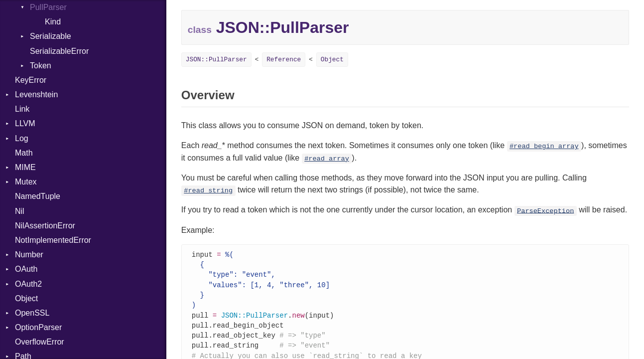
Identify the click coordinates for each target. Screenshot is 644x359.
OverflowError (40, 342)
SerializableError (59, 51)
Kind (53, 22)
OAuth (26, 269)
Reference (284, 60)
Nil (20, 211)
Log (22, 138)
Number (29, 255)
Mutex (26, 182)
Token (41, 66)
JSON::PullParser (216, 60)
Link (22, 109)
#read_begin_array (544, 146)
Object (26, 298)
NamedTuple (38, 196)
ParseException (545, 211)
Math (24, 153)
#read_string (208, 191)
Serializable (51, 36)
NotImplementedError (53, 240)
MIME (25, 167)
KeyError (31, 80)
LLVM (25, 123)
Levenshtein (36, 94)
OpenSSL (32, 313)
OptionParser (38, 327)
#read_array (327, 159)
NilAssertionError (45, 226)
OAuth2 (28, 284)
